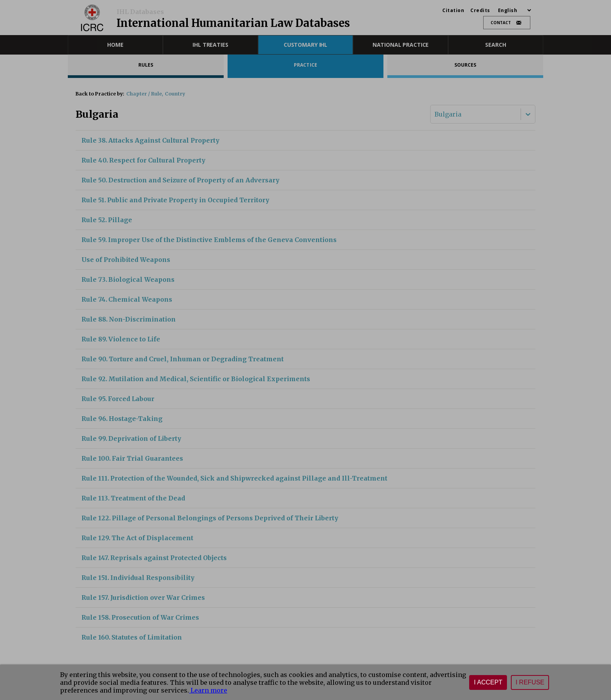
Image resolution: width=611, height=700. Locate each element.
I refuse (530, 682)
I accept (488, 682)
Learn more (208, 690)
